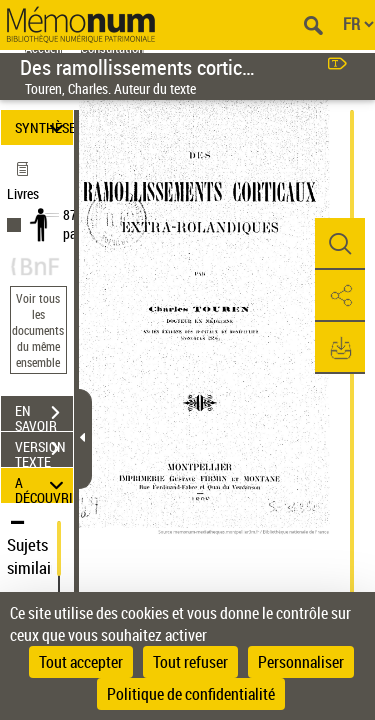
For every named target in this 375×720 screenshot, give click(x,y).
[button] (340, 244)
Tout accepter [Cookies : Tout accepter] (81, 662)
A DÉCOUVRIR (44, 485)
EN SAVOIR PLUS (44, 415)
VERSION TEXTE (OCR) (44, 451)
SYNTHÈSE (44, 127)
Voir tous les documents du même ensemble (38, 330)
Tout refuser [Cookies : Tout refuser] (190, 662)
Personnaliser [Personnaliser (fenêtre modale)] (301, 662)
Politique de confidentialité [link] (191, 694)
